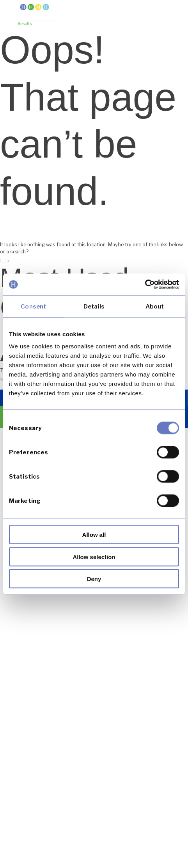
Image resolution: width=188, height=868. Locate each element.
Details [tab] (94, 306)
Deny (94, 579)
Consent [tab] (33, 306)
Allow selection (94, 557)
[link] (35, 15)
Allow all (94, 535)
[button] (169, 13)
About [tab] (155, 306)
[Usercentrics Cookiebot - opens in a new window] (145, 285)
